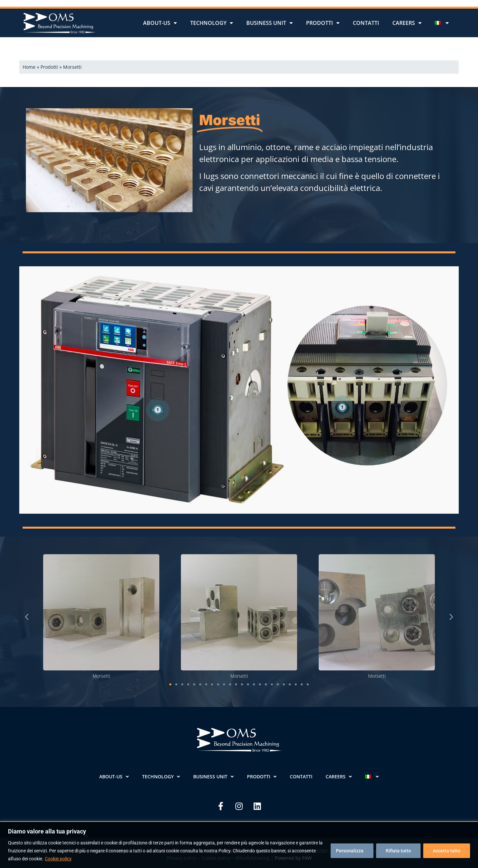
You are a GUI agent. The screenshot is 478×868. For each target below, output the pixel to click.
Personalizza (350, 851)
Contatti (366, 23)
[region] (239, 845)
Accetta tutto (447, 851)
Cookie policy (58, 859)
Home (29, 67)
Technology (212, 23)
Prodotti (323, 23)
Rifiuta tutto (398, 851)
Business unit (270, 23)
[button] (27, 617)
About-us (160, 23)
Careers (407, 23)
